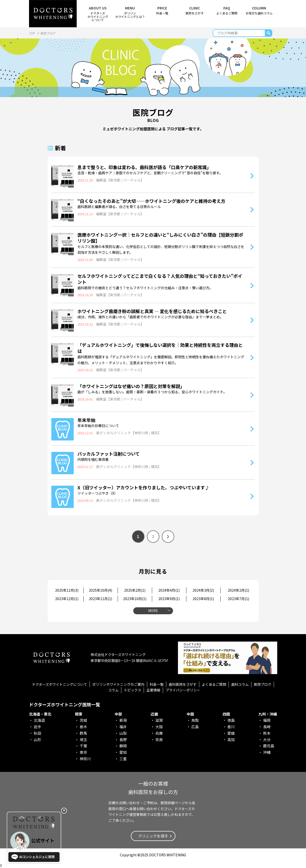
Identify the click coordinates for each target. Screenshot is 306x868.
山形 (37, 740)
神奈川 (85, 759)
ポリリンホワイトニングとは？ (130, 12)
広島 (195, 727)
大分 (267, 740)
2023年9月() (169, 599)
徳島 (231, 720)
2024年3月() (203, 590)
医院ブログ (263, 684)
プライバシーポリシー (183, 690)
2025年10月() (101, 590)
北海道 (39, 720)
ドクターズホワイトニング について (98, 14)
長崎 (267, 727)
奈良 (159, 740)
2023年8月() (203, 599)
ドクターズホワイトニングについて (60, 684)
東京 (83, 752)
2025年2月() (135, 590)
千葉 (83, 746)
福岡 (267, 720)
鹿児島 (269, 746)
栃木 (83, 727)
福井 (123, 727)
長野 (123, 740)
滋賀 (159, 720)
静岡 (123, 746)
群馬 (83, 733)
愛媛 (231, 733)
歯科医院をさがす (183, 684)
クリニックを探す (153, 836)
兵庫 (159, 733)
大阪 (159, 727)
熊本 (267, 733)
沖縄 (267, 752)
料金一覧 (162, 11)
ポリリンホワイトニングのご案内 (118, 684)
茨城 (83, 720)
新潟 (123, 720)
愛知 (123, 752)
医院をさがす (195, 11)
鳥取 (195, 720)
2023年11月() (101, 599)
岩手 (37, 727)
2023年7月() (238, 599)
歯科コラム (240, 684)
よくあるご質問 (227, 11)
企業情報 (153, 690)
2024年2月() (238, 590)
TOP (32, 33)
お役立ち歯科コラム (259, 11)
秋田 (37, 733)
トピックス (133, 690)
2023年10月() (135, 599)
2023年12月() (67, 599)
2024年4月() (169, 590)
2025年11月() (67, 590)
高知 (231, 740)
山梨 (123, 733)
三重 (123, 759)
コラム (113, 690)
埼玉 (83, 740)
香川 (231, 727)
